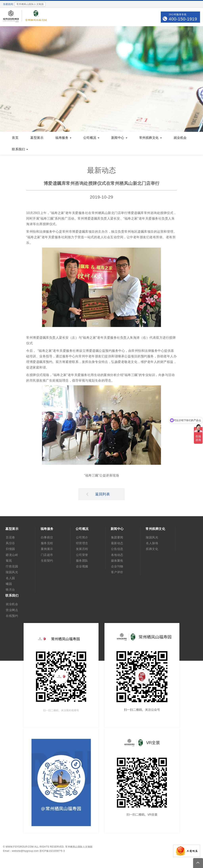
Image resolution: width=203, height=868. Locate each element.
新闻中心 (119, 138)
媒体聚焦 (117, 561)
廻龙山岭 (12, 555)
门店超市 (47, 555)
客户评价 (117, 572)
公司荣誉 (82, 555)
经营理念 (82, 543)
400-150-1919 (183, 19)
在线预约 (12, 616)
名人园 (10, 578)
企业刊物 (117, 566)
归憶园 (10, 549)
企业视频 (82, 566)
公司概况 (91, 138)
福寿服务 (63, 138)
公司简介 (82, 537)
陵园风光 (12, 572)
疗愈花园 (12, 566)
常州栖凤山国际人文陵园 (79, 847)
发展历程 (82, 549)
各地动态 (117, 555)
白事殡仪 (47, 537)
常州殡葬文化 (150, 138)
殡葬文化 (152, 549)
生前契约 (47, 561)
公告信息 (117, 549)
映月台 (10, 590)
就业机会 (180, 138)
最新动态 (117, 543)
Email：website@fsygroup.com (21, 851)
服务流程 (47, 543)
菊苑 (9, 561)
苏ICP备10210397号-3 (52, 851)
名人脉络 (152, 543)
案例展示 (47, 549)
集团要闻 (117, 537)
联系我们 (20, 149)
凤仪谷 (10, 543)
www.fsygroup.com (20, 847)
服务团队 (82, 561)
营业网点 (12, 610)
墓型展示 (37, 138)
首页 (15, 138)
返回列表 (98, 494)
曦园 (9, 584)
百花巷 (10, 537)
